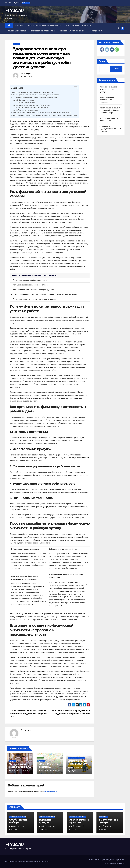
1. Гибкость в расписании (25, 100)
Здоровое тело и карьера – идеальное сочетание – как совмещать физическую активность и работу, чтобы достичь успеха (42, 58)
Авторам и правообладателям (104, 860)
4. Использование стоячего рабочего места (32, 108)
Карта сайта (120, 860)
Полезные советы (17, 31)
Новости (16, 44)
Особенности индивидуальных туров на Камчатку (110, 129)
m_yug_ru (27, 74)
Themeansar (45, 862)
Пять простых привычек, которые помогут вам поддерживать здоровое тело (28, 714)
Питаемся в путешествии (43, 31)
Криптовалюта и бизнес (72, 31)
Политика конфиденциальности (113, 863)
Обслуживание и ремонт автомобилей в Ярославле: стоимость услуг (111, 110)
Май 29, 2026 (46, 826)
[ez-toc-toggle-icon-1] (75, 89)
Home (91, 860)
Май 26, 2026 (106, 826)
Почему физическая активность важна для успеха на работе (36, 95)
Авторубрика (96, 31)
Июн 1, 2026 (16, 826)
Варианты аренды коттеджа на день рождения (107, 100)
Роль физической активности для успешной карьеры (33, 92)
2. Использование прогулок (26, 103)
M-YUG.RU (14, 11)
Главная (19, 26)
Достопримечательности (78, 26)
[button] (119, 28)
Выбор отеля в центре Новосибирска (108, 822)
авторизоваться (50, 791)
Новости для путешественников (44, 26)
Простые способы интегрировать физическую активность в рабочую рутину (42, 113)
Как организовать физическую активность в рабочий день (35, 97)
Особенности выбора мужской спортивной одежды (108, 89)
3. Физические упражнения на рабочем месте (33, 105)
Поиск (102, 61)
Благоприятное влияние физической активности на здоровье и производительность (45, 115)
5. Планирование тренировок (27, 110)
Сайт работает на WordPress (15, 862)
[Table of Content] (76, 88)
